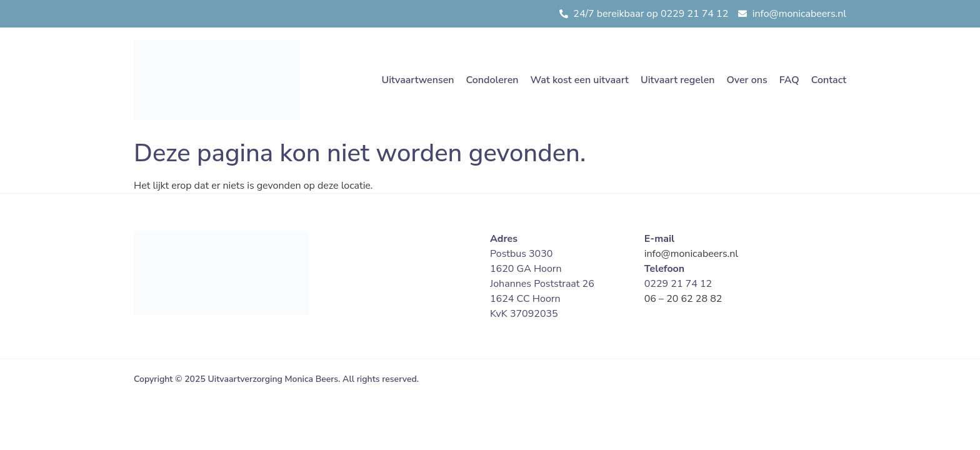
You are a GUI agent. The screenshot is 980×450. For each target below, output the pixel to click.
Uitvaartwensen (417, 80)
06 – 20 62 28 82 (683, 299)
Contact (829, 80)
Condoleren (492, 80)
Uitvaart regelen (678, 80)
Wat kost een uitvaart (580, 80)
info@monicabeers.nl (691, 254)
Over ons (747, 80)
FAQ (789, 80)
